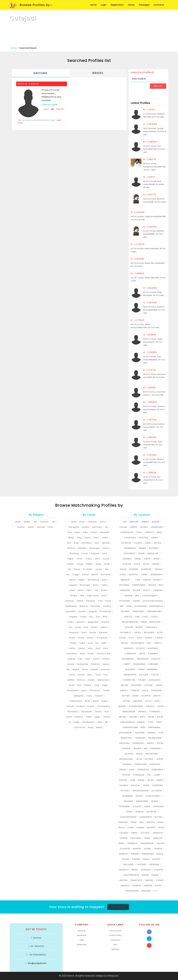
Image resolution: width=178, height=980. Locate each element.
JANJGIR (160, 843)
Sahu (90, 648)
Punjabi (70, 564)
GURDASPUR (154, 680)
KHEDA (161, 822)
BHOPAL (139, 627)
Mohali (123, 569)
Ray (91, 617)
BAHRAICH (129, 648)
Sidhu (89, 590)
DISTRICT (158, 580)
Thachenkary (104, 706)
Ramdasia (87, 543)
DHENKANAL (156, 748)
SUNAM (141, 669)
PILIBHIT (127, 664)
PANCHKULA (151, 627)
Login (104, 5)
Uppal (84, 690)
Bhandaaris (73, 712)
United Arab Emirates (153, 601)
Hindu (18, 522)
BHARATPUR (126, 738)
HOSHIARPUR (130, 553)
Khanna (105, 622)
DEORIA (126, 859)
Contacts (159, 5)
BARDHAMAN (154, 727)
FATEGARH (141, 864)
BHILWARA (146, 891)
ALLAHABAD (136, 685)
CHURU (131, 828)
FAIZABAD (124, 833)
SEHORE (124, 643)
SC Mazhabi (105, 611)
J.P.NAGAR (158, 870)
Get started (118, 907)
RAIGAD (123, 770)
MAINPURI (148, 886)
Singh (76, 543)
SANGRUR (133, 569)
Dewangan (94, 548)
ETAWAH (159, 638)
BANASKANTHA (156, 606)
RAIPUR (147, 559)
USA (125, 522)
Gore (100, 601)
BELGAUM (128, 801)
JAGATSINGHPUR (131, 875)
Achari (78, 627)
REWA (161, 828)
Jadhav (104, 627)
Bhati (88, 701)
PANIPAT (141, 722)
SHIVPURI (136, 859)
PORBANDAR (139, 775)
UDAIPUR (124, 838)
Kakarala (103, 632)
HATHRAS (149, 759)
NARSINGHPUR (130, 675)
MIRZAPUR (138, 701)
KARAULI (155, 875)
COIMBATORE (129, 680)
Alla (68, 669)
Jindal (72, 685)
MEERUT (150, 743)
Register (60, 109)
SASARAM (127, 764)
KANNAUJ (152, 733)
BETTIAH (159, 817)
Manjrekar (74, 632)
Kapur (77, 532)
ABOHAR (124, 685)
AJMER (144, 574)
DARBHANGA (157, 770)
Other (50, 527)
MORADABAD (139, 664)
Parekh (91, 680)
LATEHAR (148, 685)
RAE (146, 748)
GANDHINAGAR (132, 891)
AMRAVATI (158, 838)
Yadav (104, 585)
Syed (88, 659)
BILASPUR (137, 849)
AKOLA (121, 828)
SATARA (147, 849)
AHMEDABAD (138, 611)
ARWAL (146, 785)
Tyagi (97, 685)
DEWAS (139, 796)
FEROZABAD (128, 864)
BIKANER (122, 706)
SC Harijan (88, 569)
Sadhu (71, 622)
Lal (70, 722)
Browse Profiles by (30, 5)
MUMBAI (142, 548)
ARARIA (134, 870)
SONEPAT (135, 690)
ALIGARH (144, 527)
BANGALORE (153, 553)
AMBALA (145, 522)
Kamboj (107, 606)
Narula (77, 569)
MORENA (137, 886)
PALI (149, 775)
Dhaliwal (81, 706)
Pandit (106, 690)
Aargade (93, 611)
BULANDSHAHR (155, 738)
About (131, 5)
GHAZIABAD (153, 648)
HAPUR (144, 622)
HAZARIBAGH (128, 659)
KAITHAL (126, 701)
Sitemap (115, 949)
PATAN (158, 886)
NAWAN (145, 875)
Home (93, 5)
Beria (90, 675)
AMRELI (121, 843)
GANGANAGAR (147, 843)
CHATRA (155, 675)
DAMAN (136, 601)
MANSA (155, 538)
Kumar (85, 553)
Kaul (79, 685)
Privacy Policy (115, 935)
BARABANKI (152, 669)
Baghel (76, 669)
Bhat (105, 617)
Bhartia (88, 685)
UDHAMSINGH (156, 574)
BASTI (143, 717)
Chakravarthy (76, 701)
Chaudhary (71, 654)
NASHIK (147, 806)
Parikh (89, 717)
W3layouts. (113, 976)
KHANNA (140, 828)
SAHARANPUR (130, 548)
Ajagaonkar (93, 622)
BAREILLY (124, 690)
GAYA (139, 638)
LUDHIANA (127, 559)
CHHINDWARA (140, 764)
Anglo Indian (93, 596)
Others (105, 538)
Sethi (97, 559)
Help (82, 940)
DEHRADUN (132, 843)
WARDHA (139, 812)
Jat (106, 527)
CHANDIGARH (157, 527)
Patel (104, 553)
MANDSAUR (155, 764)
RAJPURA (123, 780)
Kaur (86, 627)
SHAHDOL (150, 706)
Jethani (106, 659)
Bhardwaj (74, 553)
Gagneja (95, 553)
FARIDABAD (153, 664)
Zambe (81, 675)
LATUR (139, 759)
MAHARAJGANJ (126, 759)
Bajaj (85, 532)
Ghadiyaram (88, 722)
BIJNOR (160, 854)
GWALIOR (156, 659)
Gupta (87, 538)
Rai (71, 627)
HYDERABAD (124, 806)
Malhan (71, 680)
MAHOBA (149, 880)
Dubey (83, 617)
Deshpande (82, 664)
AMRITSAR (134, 522)
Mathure (79, 717)
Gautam (99, 696)
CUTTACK (145, 833)
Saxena (86, 527)
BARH (143, 727)
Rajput (71, 559)
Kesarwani (70, 611)
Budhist (21, 527)
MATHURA (144, 675)
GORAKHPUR (130, 654)
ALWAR (141, 553)
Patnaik (70, 706)
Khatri (82, 522)
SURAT (159, 722)
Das (96, 590)
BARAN (141, 780)
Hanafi (96, 659)
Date (105, 648)
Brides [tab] (98, 73)
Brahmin (84, 606)
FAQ (115, 945)
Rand (104, 596)
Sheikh (73, 643)
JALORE (150, 780)
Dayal (72, 675)
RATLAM (126, 696)
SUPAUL (138, 632)
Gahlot (80, 601)
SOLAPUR (137, 806)
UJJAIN (157, 775)
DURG (145, 617)
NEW (137, 596)
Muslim (27, 522)
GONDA (148, 638)
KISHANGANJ (138, 743)
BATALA (158, 543)
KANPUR (134, 527)
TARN (138, 580)
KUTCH (148, 701)
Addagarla (78, 696)
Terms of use (115, 931)
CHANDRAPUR (146, 817)
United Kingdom (150, 596)
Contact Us (115, 940)
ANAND (156, 559)
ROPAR (160, 743)
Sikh (35, 522)
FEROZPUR (144, 538)
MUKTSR (128, 617)
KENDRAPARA (148, 854)
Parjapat (73, 617)
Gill (69, 569)
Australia (127, 564)
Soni (98, 617)
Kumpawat (102, 638)
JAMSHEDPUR (142, 659)
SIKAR (133, 780)
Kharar (137, 564)
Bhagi (71, 538)
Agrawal (106, 543)
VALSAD (160, 880)
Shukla (94, 627)
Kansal (85, 574)
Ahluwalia (105, 532)
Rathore (81, 680)
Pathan (72, 648)
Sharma (71, 548)
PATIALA (136, 590)
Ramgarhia (74, 527)
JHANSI (158, 685)
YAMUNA (158, 569)
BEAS (161, 585)
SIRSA (159, 532)
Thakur (89, 559)
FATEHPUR (146, 696)
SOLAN (160, 717)
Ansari (85, 669)
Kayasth (73, 585)
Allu (107, 722)
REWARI (155, 801)
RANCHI (157, 696)
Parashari (91, 601)
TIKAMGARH (140, 738)
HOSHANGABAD (136, 706)
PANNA (134, 833)
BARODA (151, 822)
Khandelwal (73, 690)
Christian (44, 522)
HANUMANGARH (154, 611)
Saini (97, 543)
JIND (121, 606)
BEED (142, 822)
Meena (106, 664)
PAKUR (134, 822)
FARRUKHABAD (139, 585)
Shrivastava (93, 580)
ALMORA (156, 859)
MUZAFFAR (151, 812)
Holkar (82, 643)
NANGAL (156, 564)
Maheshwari (103, 680)
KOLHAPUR (125, 849)
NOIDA (123, 574)
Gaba (96, 538)
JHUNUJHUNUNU (153, 796)
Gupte (104, 701)
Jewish (31, 527)
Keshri (69, 717)
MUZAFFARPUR (137, 643)
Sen (69, 543)
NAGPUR (147, 580)
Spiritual (41, 527)
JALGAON (129, 754)
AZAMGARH (157, 785)
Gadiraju (71, 659)
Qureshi (82, 611)
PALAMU (142, 680)
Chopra (98, 712)
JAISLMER (133, 717)
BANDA (160, 780)
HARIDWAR (125, 590)
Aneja (90, 727)
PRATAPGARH (152, 754)
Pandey (74, 596)
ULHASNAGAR (141, 606)
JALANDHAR (146, 569)
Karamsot (106, 669)
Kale (80, 659)
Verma (106, 548)
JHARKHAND (157, 690)
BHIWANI (156, 522)
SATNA (161, 706)
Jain (54, 522)
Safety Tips (82, 945)
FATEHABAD (136, 838)
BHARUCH (124, 854)
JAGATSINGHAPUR (128, 817)
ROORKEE (125, 611)
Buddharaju (71, 606)
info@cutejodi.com (37, 963)
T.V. (155, 891)
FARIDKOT (149, 532)
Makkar (89, 564)
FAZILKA (154, 617)
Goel (70, 532)
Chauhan (92, 522)
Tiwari (98, 675)
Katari (108, 601)
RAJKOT (147, 590)
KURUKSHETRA (127, 532)
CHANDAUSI (155, 712)
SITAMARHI (153, 654)
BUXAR (151, 717)
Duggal (76, 574)
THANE (147, 838)
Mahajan (82, 548)
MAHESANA (158, 806)
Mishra (82, 648)
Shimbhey (96, 606)
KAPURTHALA (130, 538)
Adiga (97, 717)
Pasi (105, 675)
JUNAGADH (146, 870)
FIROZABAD (124, 585)
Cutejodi (23, 18)
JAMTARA (123, 880)
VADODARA (124, 743)
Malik (104, 643)
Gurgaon (138, 543)
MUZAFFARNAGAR (130, 622)
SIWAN (135, 696)
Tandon (107, 717)
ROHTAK (129, 627)
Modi (100, 722)
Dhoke (81, 638)
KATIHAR (126, 775)
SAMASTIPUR (136, 880)
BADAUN (128, 596)
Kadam (91, 638)
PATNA (123, 638)
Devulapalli (86, 712)
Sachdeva (106, 574)
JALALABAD (130, 669)
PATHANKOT (126, 632)
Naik (82, 596)
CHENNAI (135, 854)
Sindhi (107, 564)
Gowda (93, 632)
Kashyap (70, 601)
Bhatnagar (85, 585)
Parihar (94, 532)
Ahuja (99, 564)
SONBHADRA (143, 770)
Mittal (81, 590)
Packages (144, 5)
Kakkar (82, 580)
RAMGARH (123, 822)
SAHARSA (124, 785)
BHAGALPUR (155, 622)
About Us (82, 931)
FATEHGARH (125, 601)
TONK (151, 722)
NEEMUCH (125, 886)
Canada (123, 527)
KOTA (131, 638)
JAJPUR (160, 759)
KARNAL (138, 559)
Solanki (71, 664)
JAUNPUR (158, 849)
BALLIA (145, 690)
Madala (94, 669)
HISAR (132, 770)
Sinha (104, 580)
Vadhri (72, 638)
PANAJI (146, 859)
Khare (96, 585)
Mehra (72, 580)
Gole (98, 648)
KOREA (129, 812)
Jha (97, 643)
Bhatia (104, 590)
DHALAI (139, 754)
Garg (79, 538)
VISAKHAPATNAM (130, 727)
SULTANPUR (157, 791)
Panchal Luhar (104, 654)
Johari (72, 590)
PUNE (137, 617)
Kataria (91, 706)
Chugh (80, 564)
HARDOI (158, 643)
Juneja (99, 569)
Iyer (68, 574)
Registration (117, 5)
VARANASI (158, 590)
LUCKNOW (126, 543)
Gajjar (105, 685)
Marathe (81, 622)
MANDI (148, 543)
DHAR (157, 701)
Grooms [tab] (40, 73)
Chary (89, 696)
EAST (149, 643)
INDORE (122, 717)
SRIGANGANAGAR (141, 791)
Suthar (106, 559)
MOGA (146, 564)
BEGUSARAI (149, 632)
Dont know (80, 727)
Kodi (90, 643)
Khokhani (95, 664)
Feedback (82, 935)
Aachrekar (97, 527)
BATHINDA (154, 548)
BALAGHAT (133, 574)
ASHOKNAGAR (125, 733)
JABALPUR (125, 580)
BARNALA (142, 712)
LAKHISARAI (154, 864)
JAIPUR (142, 654)
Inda (107, 712)
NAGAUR (152, 585)
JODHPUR (126, 748)
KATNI (160, 632)
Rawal (96, 701)
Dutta (102, 522)
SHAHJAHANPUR (127, 722)
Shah (82, 654)
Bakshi (99, 727)
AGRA (129, 606)
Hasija (77, 722)
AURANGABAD (142, 801)
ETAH (161, 733)
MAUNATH (124, 870)
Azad (84, 632)
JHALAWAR (140, 733)
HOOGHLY (125, 791)
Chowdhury (95, 690)
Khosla (91, 654)
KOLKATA (140, 648)
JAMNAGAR (158, 833)
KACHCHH (135, 785)
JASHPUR (137, 748)
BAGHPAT (151, 828)
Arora (74, 522)
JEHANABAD (128, 796)
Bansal (95, 574)
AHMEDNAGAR (129, 712)
